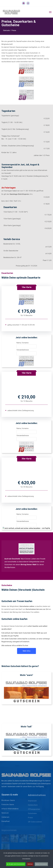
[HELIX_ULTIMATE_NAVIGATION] (50, 12)
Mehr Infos (27, 651)
